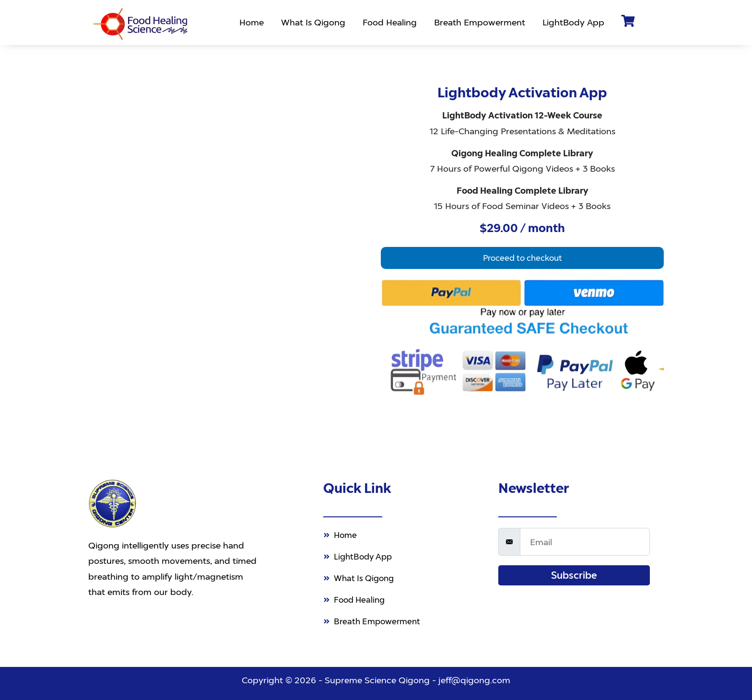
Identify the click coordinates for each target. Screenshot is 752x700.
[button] (522, 258)
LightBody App (575, 22)
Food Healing (392, 22)
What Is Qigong (315, 22)
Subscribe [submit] (574, 570)
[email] (585, 536)
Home (253, 22)
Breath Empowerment (482, 22)
